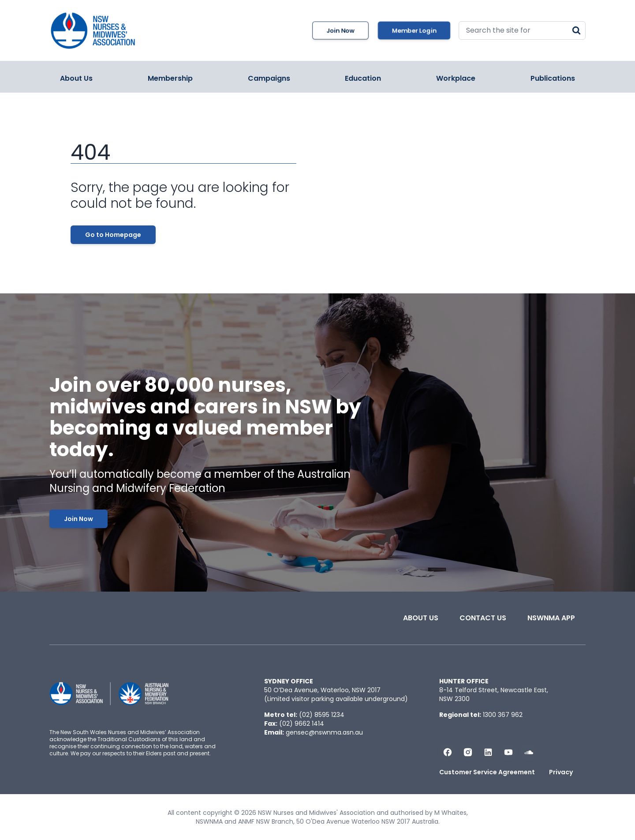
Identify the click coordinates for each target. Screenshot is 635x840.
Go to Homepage (113, 235)
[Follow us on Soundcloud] (529, 752)
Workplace (456, 78)
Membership (170, 78)
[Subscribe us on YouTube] (508, 752)
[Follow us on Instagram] (468, 752)
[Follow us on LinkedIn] (488, 752)
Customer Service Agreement (487, 772)
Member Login (414, 30)
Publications (553, 78)
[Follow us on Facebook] (448, 752)
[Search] (576, 30)
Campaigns (269, 78)
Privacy (561, 772)
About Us (76, 78)
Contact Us (483, 618)
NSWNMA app (551, 618)
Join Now (340, 30)
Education (363, 78)
